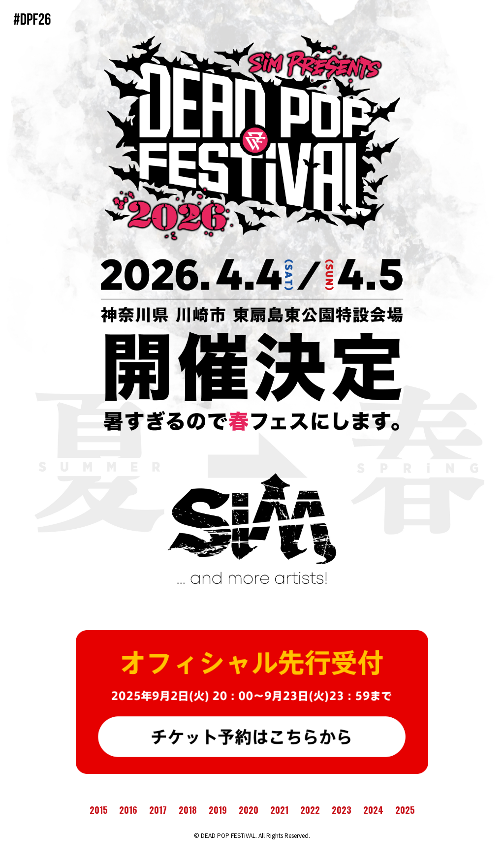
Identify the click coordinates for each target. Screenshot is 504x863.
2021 (279, 810)
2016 (128, 810)
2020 (249, 810)
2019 (218, 810)
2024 (373, 810)
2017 (158, 810)
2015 (98, 810)
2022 (310, 810)
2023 (342, 810)
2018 (188, 810)
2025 (405, 810)
